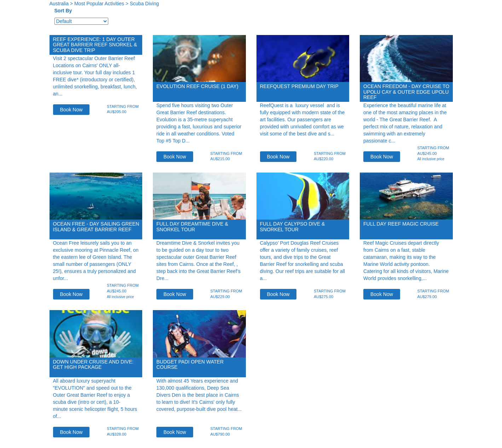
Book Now (71, 110)
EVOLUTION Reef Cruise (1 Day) (197, 86)
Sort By (63, 11)
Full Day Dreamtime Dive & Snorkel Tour (192, 226)
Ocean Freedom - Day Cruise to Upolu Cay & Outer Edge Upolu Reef (406, 92)
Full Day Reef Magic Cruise (401, 224)
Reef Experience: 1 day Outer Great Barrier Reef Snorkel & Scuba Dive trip (95, 45)
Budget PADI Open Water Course (190, 364)
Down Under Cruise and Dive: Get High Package (93, 364)
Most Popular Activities (99, 4)
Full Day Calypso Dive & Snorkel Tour (293, 226)
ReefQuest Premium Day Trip (299, 86)
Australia (59, 4)
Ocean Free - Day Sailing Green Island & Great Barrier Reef (96, 226)
